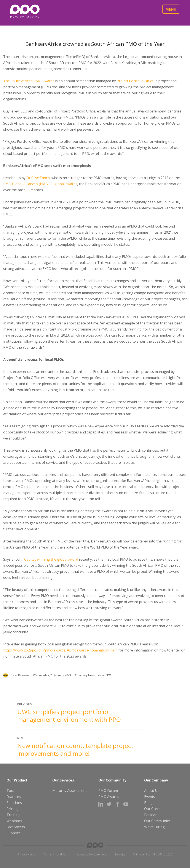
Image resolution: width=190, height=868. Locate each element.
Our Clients (153, 809)
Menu (171, 9)
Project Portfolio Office (135, 81)
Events (150, 797)
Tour (11, 791)
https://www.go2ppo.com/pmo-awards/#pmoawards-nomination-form (60, 650)
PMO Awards (109, 797)
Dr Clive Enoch (38, 178)
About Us (152, 791)
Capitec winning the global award (51, 559)
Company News (85, 675)
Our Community (157, 821)
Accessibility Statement (92, 854)
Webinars (14, 821)
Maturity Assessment (69, 791)
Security (120, 854)
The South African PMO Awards (29, 81)
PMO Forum (108, 791)
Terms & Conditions (56, 854)
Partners (151, 815)
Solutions (14, 803)
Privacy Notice (27, 854)
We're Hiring (154, 827)
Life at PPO (104, 675)
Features (14, 797)
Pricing (12, 809)
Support (13, 833)
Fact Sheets (16, 827)
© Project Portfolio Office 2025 (153, 854)
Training (14, 815)
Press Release (19, 675)
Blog (148, 803)
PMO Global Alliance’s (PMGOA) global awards (40, 184)
